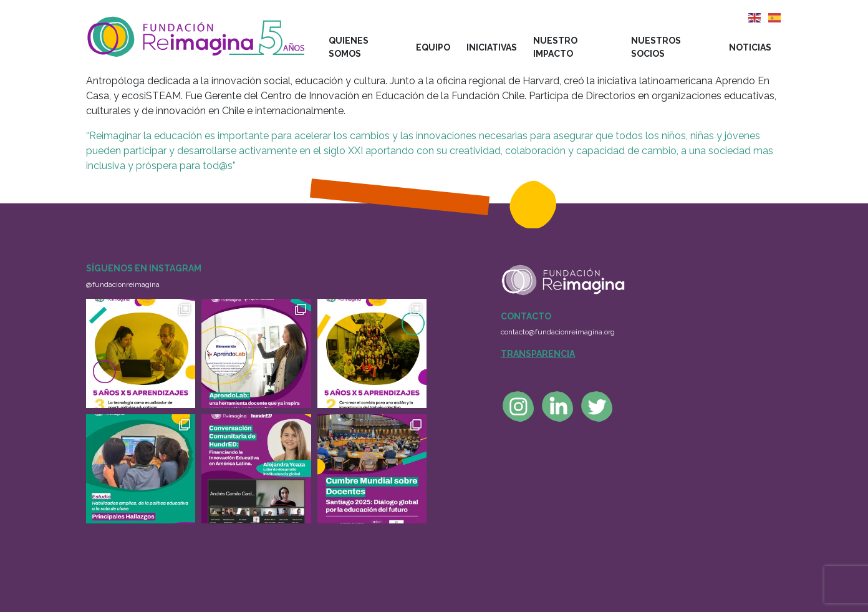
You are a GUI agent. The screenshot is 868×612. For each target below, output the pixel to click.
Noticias (750, 47)
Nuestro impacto (555, 47)
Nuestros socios (656, 47)
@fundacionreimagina (123, 284)
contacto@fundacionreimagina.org (558, 332)
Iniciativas (492, 47)
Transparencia (538, 354)
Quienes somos (349, 47)
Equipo (433, 47)
